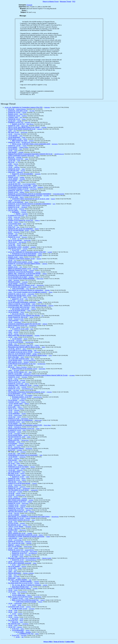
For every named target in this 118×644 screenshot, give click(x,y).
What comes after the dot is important (20, 335)
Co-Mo (16, 225)
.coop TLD (12, 445)
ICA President (29, 395)
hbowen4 (26, 362)
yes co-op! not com (18, 314)
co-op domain (13, 180)
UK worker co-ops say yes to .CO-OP (20, 352)
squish (33, 307)
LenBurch (24, 250)
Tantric (22, 312)
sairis (24, 472)
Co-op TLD (15, 250)
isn (15, 260)
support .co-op (13, 257)
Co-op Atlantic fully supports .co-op (19, 287)
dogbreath (24, 515)
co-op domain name (15, 224)
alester (26, 339)
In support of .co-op (14, 430)
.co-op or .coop (13, 197)
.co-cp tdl (11, 493)
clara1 (16, 379)
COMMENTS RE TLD (26, 634)
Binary (27, 202)
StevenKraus (55, 517)
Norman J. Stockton (28, 573)
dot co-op (11, 162)
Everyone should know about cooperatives (22, 255)
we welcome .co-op (14, 525)
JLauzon (35, 483)
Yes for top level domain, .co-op (18, 230)
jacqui (37, 634)
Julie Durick (20, 301)
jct (18, 239)
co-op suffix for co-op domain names (20, 350)
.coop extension (13, 320)
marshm (45, 585)
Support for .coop (14, 126)
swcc (16, 344)
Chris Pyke (17, 134)
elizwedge (38, 174)
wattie (18, 463)
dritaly (35, 563)
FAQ (74, 2)
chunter (24, 112)
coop (10, 265)
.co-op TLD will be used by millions (19, 588)
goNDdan (19, 157)
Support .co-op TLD (18, 124)
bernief (26, 435)
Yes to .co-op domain (15, 240)
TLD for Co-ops (13, 523)
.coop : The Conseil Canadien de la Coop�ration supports (27, 292)
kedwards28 (34, 490)
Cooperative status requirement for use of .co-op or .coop (31, 199)
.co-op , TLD (12, 465)
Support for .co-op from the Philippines (21, 272)
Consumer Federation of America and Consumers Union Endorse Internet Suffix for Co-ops (38, 375)
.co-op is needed (14, 468)
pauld (21, 136)
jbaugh (53, 199)
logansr (22, 473)
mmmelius (24, 377)
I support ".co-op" (14, 402)
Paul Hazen (17, 528)
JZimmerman (40, 285)
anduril (24, 475)
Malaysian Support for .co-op (18, 270)
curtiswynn (23, 487)
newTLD (11, 545)
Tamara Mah (27, 240)
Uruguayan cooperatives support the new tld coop (24, 324)
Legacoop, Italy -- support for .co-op (20, 385)
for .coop (15, 556)
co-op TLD (12, 244)
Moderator (47, 107)
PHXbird (24, 498)
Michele (19, 244)
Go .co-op (11, 463)
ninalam (18, 545)
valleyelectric (18, 439)
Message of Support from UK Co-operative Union (24, 558)
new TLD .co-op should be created (19, 354)
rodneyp (23, 468)
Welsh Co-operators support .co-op (20, 269)
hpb (30, 580)
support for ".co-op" (14, 146)
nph (21, 117)
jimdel (16, 610)
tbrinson (33, 467)
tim (32, 587)
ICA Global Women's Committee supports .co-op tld (25, 195)
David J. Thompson (22, 367)
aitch (27, 299)
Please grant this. (14, 440)
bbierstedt (17, 405)
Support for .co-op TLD (16, 159)
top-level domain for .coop (17, 437)
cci (42, 316)
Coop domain (12, 460)
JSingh (24, 119)
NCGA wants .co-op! (15, 139)
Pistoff (48, 537)
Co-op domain (13, 149)
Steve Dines (25, 503)
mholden (31, 500)
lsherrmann (17, 200)
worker (21, 557)
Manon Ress (25, 126)
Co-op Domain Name (15, 435)
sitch (15, 571)
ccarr (22, 622)
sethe (16, 615)
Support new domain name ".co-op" (20, 296)
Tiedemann (28, 542)
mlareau (30, 502)
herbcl (16, 625)
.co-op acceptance (14, 498)
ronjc (24, 224)
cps (19, 176)
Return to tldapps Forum (51, 2)
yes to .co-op (12, 409)
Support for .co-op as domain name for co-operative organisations (30, 194)
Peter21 (43, 600)
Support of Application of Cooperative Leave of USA (25, 425)
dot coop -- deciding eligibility (18, 580)
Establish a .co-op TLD (16, 122)
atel (23, 637)
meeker (40, 302)
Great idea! (12, 578)
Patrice (18, 327)
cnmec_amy (17, 217)
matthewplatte (18, 603)
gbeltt (19, 453)
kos (21, 424)
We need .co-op (13, 473)
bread (24, 137)
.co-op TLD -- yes (14, 387)
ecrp (54, 204)
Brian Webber (34, 552)
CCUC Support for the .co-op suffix (19, 185)
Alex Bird (35, 269)
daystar (19, 121)
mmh (20, 460)
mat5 (21, 235)
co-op (10, 217)
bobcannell (37, 352)
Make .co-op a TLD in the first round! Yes (25, 600)
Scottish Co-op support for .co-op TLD (21, 220)
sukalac (35, 354)
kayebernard (26, 488)
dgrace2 (39, 259)
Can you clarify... (14, 210)
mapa (23, 169)
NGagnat (22, 209)
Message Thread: (8, 104)
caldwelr (35, 186)
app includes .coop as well (20, 309)
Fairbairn (28, 518)
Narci (21, 149)
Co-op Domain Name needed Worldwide (21, 279)
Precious (32, 512)
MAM (43, 347)
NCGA (25, 139)
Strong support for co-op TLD (18, 325)
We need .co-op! (14, 132)
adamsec (45, 264)
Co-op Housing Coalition (29, 184)
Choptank (29, 5)
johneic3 (31, 141)
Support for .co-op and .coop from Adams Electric (24, 264)
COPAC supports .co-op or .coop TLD (20, 345)
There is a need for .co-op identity (19, 304)
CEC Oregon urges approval (17, 500)
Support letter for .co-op (16, 518)
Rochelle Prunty (26, 142)
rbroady (24, 414)
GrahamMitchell (29, 550)
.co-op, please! (13, 179)
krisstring (17, 458)
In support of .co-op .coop (20, 329)
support (11, 166)
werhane (28, 607)
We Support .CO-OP (15, 297)
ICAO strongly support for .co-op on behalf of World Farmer (27, 355)
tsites (21, 114)
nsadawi (22, 177)
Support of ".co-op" (18, 477)
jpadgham (17, 167)
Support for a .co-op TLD (20, 551)
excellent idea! (13, 530)
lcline (24, 430)
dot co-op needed (14, 566)
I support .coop (13, 117)
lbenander (16, 280)
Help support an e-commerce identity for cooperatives (26, 290)
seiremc (16, 334)
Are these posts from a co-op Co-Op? (20, 583)
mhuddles (22, 179)
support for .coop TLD (15, 190)
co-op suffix (12, 175)
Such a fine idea (13, 357)
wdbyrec (20, 465)
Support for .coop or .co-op (17, 294)
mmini (16, 590)
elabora (45, 274)
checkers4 (17, 330)
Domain (11, 234)
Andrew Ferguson (21, 109)
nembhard (23, 505)
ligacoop (16, 164)
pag (15, 131)
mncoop (16, 617)
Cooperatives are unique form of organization (23, 455)
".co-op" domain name (15, 404)
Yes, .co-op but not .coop (16, 543)
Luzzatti (50, 252)
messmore (17, 232)
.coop (10, 131)
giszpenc (28, 510)
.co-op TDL (12, 161)
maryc (22, 629)
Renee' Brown (18, 415)
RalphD (40, 255)
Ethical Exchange (19, 562)
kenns (19, 578)
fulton (15, 575)
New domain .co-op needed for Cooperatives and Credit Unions (29, 517)
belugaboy (28, 527)
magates (30, 533)
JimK (19, 182)
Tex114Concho (29, 342)
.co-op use (12, 470)
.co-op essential (13, 312)
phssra (28, 630)
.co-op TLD (12, 121)
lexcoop (23, 171)
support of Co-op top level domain (19, 483)
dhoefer (16, 412)
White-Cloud (40, 279)
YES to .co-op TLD (14, 382)
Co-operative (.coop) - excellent (18, 247)
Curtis (27, 598)
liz (17, 162)
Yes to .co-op (12, 242)
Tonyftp (20, 482)
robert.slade (31, 294)
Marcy (29, 595)
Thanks (18, 214)
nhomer (37, 275)
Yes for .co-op (13, 209)
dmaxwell (21, 409)
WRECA (27, 404)
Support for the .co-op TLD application (21, 229)
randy (23, 422)
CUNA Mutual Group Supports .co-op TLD (22, 364)
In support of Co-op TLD (16, 215)
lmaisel (25, 146)
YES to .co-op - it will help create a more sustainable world (31, 144)
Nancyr (22, 197)
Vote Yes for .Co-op (14, 249)
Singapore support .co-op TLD (22, 397)
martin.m (37, 220)
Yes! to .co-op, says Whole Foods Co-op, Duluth (24, 127)
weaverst (40, 129)
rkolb (41, 455)
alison (24, 349)
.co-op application (14, 413)
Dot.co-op (15, 622)
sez (27, 314)
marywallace (18, 322)
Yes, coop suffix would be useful (19, 359)
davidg (31, 317)
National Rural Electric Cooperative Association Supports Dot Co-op (30, 154)
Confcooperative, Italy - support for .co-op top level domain (27, 305)
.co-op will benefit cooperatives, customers (22, 302)
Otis (19, 593)
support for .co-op (14, 142)
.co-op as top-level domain (17, 310)
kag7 (32, 329)
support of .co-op (14, 418)
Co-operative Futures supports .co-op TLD (22, 187)
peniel (22, 321)
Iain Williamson (33, 553)
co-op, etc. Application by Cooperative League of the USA (27, 252)
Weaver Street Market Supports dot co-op (22, 129)
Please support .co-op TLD (17, 502)
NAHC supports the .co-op (17, 533)
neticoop (45, 324)
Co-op (10, 447)
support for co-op (14, 207)
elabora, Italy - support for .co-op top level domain (24, 274)
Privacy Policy (48, 642)
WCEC (19, 417)
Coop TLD (11, 227)
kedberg (22, 192)
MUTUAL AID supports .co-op (18, 512)
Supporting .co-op (14, 422)
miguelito (21, 152)
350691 (16, 548)
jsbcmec (18, 493)
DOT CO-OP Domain (15, 546)
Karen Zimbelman (22, 592)
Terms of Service (59, 642)
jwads (16, 612)
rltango (51, 292)
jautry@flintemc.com (28, 389)
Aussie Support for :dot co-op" (18, 317)
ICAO (50, 355)
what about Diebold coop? (20, 587)
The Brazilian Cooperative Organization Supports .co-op (26, 392)
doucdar (35, 287)
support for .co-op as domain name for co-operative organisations (29, 204)
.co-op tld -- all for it (14, 349)
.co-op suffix (12, 568)
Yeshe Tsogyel (29, 508)
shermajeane (25, 419)
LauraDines (25, 624)
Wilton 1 (20, 407)
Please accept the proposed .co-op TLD (21, 428)
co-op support (13, 147)
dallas (27, 159)
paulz (24, 382)
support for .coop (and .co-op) (18, 111)
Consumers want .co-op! (16, 607)
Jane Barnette (22, 242)
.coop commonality (18, 288)
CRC (21, 267)
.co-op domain (13, 136)
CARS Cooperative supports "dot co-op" (21, 156)
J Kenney (24, 212)
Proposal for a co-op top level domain (24, 254)
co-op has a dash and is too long (19, 307)
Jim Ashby (17, 370)
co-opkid (35, 588)
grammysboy (27, 374)
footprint (25, 525)
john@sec (17, 410)
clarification (15, 212)
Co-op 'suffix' (20, 632)
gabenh (19, 432)
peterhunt (24, 399)
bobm (16, 522)
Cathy (34, 304)
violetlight (33, 247)
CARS (38, 156)
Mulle (19, 161)
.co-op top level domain (16, 342)
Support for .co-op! (14, 112)
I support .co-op (13, 505)
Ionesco (24, 402)
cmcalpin (20, 492)
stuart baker (42, 369)
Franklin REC (23, 284)
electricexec (29, 448)
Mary (32, 359)
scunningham (18, 540)
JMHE (19, 565)
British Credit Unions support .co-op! (20, 262)
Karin (28, 289)
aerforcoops (24, 132)
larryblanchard (41, 364)
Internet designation (15, 573)
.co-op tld (11, 495)
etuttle (19, 442)
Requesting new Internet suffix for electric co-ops (24, 347)
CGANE (24, 394)
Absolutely (12, 442)
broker (19, 245)
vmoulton (37, 335)
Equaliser (28, 632)
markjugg (23, 507)
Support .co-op (13, 114)
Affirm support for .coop (19, 141)
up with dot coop (14, 170)
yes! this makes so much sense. (19, 490)
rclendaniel (24, 207)
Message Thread (65, 2)
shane (16, 151)
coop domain (12, 152)
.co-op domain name (15, 360)
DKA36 (16, 497)
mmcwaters (17, 434)
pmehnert (17, 219)
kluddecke (40, 187)
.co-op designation (14, 137)
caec (18, 227)
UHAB (22, 619)
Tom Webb (17, 576)
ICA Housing (34, 189)
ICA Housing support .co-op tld (18, 189)
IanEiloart (29, 543)
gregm (38, 429)
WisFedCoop (18, 427)
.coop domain (13, 538)
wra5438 (24, 387)
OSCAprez (19, 340)
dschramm (55, 144)
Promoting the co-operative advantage (21, 275)
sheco (16, 337)
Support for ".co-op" (15, 488)
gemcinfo (24, 237)
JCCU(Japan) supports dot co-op (19, 520)
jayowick (22, 523)
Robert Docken (28, 547)
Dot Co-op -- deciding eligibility (22, 581)
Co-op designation (14, 394)
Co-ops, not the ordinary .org (18, 372)
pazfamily (27, 191)
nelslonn (20, 614)
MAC (16, 365)
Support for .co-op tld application (22, 174)
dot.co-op (11, 109)
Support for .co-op (14, 116)
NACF (22, 357)
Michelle (47, 290)
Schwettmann (33, 326)
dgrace (41, 535)
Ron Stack (16, 390)
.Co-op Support (17, 339)
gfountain (23, 380)
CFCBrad (22, 400)
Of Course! (12, 432)
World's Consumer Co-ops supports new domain (24, 315)
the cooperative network (16, 448)
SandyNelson (38, 597)
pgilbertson (20, 172)
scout (15, 265)
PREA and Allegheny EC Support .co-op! (21, 285)
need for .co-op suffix (15, 374)
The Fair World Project (30, 360)
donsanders (17, 447)
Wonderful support (14, 282)
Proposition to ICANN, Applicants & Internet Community (26, 536)
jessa (16, 570)
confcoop (51, 306)
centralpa (19, 450)
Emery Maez (47, 425)
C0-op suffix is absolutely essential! (20, 563)
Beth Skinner (30, 124)
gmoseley (28, 122)
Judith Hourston (26, 205)
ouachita (25, 249)
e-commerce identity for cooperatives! (20, 420)
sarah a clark (38, 420)
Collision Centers (24, 147)
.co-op (10, 134)
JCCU (33, 520)
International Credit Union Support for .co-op (23, 535)
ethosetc (31, 277)
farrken (16, 532)
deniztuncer (23, 530)
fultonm (24, 480)
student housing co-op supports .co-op (24, 369)
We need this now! (14, 624)
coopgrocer (22, 457)
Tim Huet (32, 111)
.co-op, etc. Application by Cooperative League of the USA (23, 107)
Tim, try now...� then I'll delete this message (26, 585)
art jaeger (72, 375)
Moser (21, 620)
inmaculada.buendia (59, 194)
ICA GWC (46, 196)
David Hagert (18, 485)
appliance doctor (21, 495)
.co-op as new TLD (14, 184)
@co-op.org (12, 482)
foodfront (24, 116)
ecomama (32, 609)
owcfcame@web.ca (31, 560)
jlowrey (21, 257)
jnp (27, 215)
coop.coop (12, 172)
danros (27, 384)
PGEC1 (16, 222)
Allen (16, 166)
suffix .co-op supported (16, 202)
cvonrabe (44, 127)
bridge (20, 605)
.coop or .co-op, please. (16, 527)
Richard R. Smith (19, 319)
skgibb (20, 568)
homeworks (20, 445)
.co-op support (13, 235)
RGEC (25, 297)
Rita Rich (17, 513)
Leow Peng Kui (38, 397)
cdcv (16, 234)
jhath (35, 350)
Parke (29, 311)
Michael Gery (25, 440)
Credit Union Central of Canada (26, 602)
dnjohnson (28, 555)
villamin (23, 478)
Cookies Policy (70, 642)
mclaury (16, 462)
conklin (33, 230)
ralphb (29, 437)
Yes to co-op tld (13, 380)
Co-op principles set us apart (18, 277)
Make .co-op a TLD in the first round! (20, 597)
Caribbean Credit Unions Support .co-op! (21, 259)
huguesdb (24, 210)
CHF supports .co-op (15, 362)
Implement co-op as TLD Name (18, 467)
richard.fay (20, 470)
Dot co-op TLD (13, 620)
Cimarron (22, 444)
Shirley (40, 254)
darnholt (16, 332)
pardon (21, 538)
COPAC (37, 345)
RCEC (35, 296)
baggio (21, 181)
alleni (30, 372)
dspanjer (24, 566)
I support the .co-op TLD (16, 510)
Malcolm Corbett (47, 558)
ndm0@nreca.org (59, 154)
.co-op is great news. (19, 595)
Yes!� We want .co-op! (19, 609)
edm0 (28, 477)
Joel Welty (24, 635)
